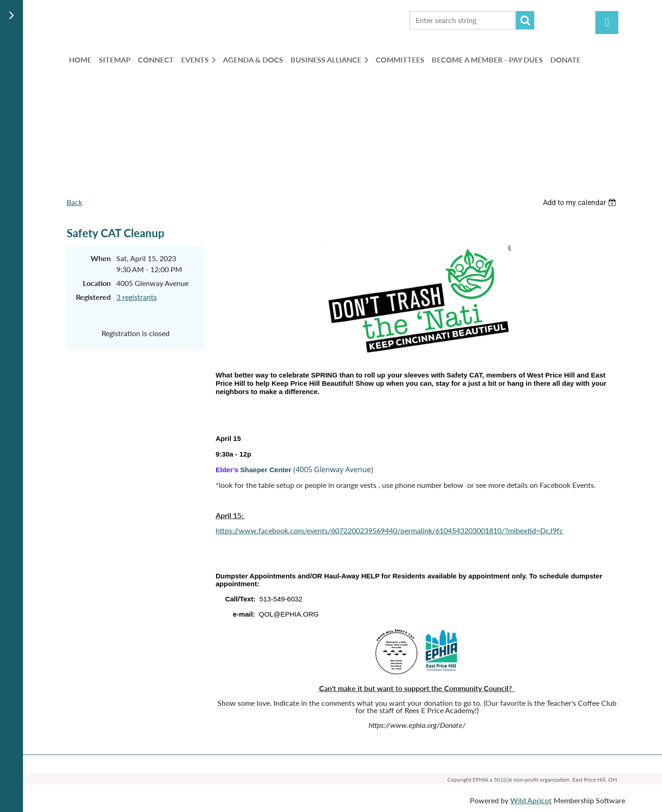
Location (97, 283)
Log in (607, 23)
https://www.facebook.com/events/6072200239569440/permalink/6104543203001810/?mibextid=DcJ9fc (389, 530)
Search (525, 20)
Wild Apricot (531, 800)
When (101, 258)
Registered (93, 297)
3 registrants (137, 297)
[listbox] (581, 203)
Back (74, 202)
